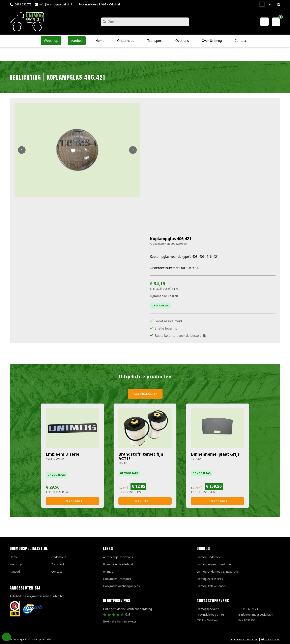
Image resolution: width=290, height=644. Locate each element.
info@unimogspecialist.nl (56, 4)
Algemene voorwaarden (244, 639)
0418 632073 (23, 4)
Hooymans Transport (117, 579)
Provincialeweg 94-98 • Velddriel (99, 4)
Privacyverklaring (271, 639)
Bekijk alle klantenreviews (120, 621)
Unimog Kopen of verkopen (214, 564)
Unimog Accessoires (210, 579)
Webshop (16, 564)
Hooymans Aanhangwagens (121, 586)
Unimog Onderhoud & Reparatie (218, 572)
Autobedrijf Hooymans (118, 557)
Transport (58, 564)
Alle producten (145, 394)
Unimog (108, 572)
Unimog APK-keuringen (212, 586)
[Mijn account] (264, 22)
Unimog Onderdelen (210, 557)
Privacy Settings (6, 637)
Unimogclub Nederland (118, 564)
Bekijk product (72, 501)
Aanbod (15, 572)
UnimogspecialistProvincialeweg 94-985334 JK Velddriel (210, 615)
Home (14, 557)
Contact (57, 572)
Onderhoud (59, 557)
